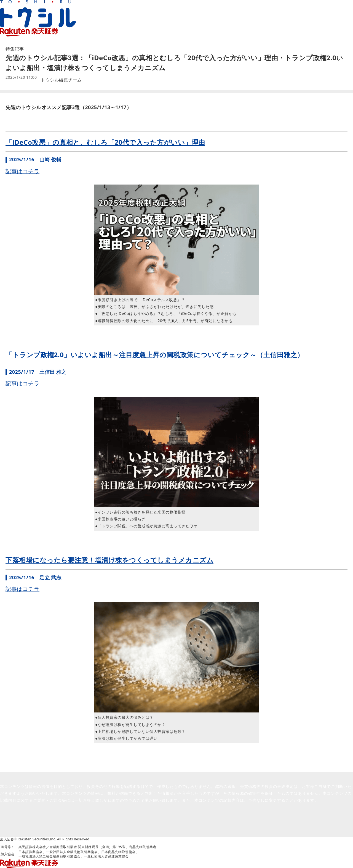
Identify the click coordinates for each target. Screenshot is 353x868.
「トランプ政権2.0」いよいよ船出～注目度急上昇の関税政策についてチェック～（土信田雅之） (155, 355)
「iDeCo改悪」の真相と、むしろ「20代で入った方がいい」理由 (105, 142)
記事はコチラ (22, 171)
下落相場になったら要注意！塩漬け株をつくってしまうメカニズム (109, 560)
